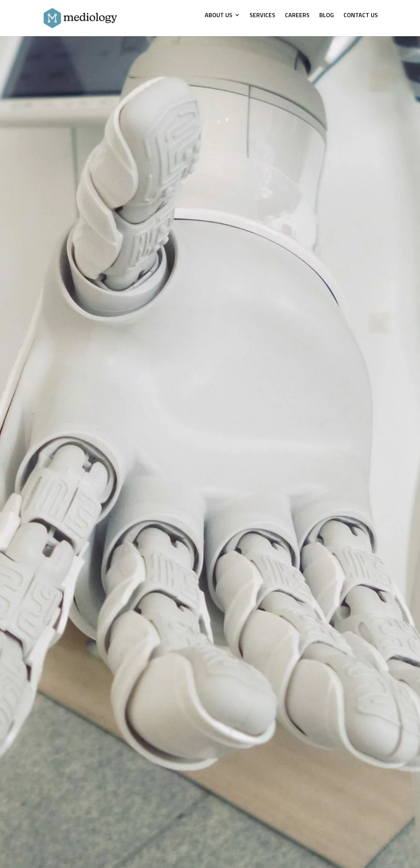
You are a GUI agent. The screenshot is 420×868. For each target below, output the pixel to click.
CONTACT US (361, 16)
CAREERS (297, 16)
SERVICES (262, 16)
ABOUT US (219, 16)
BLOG (327, 16)
